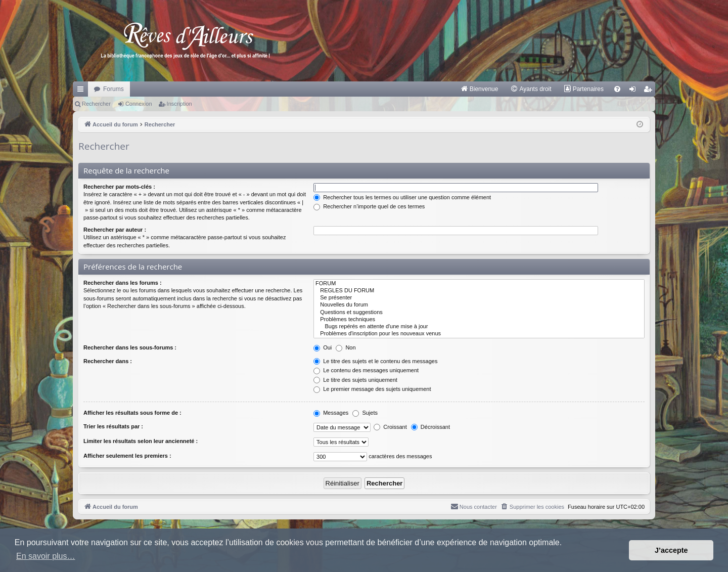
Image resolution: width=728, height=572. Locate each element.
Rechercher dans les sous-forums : (130, 347)
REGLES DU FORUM (479, 291)
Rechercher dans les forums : (123, 283)
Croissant (390, 427)
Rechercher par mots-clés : (119, 187)
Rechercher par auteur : (115, 230)
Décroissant (430, 427)
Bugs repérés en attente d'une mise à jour (479, 327)
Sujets (365, 413)
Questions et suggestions (479, 313)
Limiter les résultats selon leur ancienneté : (141, 441)
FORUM (479, 284)
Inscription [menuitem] (650, 91)
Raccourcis (82, 91)
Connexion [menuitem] (635, 91)
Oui (323, 347)
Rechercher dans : (108, 361)
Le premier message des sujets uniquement (372, 389)
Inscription (179, 104)
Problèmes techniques (479, 320)
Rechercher (96, 104)
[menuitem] (480, 89)
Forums (113, 89)
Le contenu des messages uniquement (366, 370)
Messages (331, 413)
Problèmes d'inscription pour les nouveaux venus (479, 334)
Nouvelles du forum (479, 305)
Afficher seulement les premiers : (127, 456)
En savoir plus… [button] (46, 556)
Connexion (139, 104)
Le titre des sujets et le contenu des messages (375, 361)
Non (346, 347)
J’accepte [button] (671, 550)
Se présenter (479, 298)
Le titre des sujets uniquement (355, 380)
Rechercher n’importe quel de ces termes (369, 206)
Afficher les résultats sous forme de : (132, 413)
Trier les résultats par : (113, 426)
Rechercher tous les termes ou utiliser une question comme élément (402, 197)
